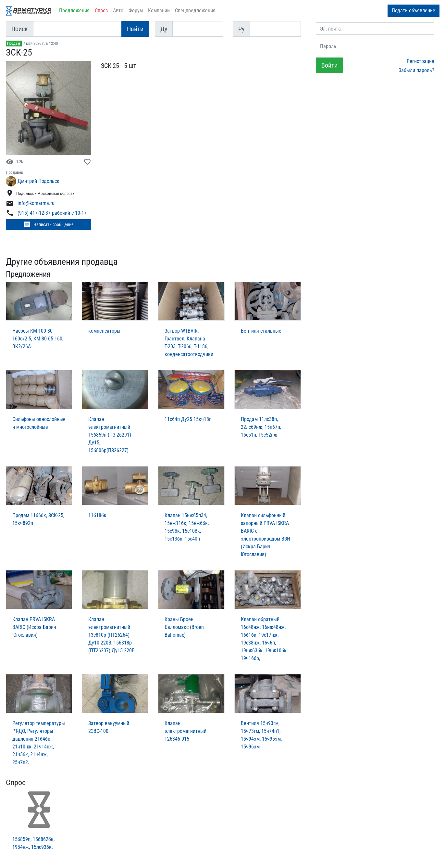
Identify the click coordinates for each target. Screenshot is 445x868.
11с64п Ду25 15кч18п (188, 419)
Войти (329, 65)
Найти (135, 29)
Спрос (101, 11)
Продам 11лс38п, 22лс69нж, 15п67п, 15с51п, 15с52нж (261, 427)
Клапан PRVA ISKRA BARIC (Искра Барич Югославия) (34, 627)
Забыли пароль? (416, 70)
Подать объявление (414, 11)
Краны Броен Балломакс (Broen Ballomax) (184, 627)
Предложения (74, 11)
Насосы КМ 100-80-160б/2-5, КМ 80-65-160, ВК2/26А (38, 339)
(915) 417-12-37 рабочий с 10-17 (52, 213)
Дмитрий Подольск (38, 181)
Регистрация (420, 61)
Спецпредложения (195, 11)
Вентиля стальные (261, 331)
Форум (136, 11)
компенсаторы (104, 331)
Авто (118, 11)
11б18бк (97, 515)
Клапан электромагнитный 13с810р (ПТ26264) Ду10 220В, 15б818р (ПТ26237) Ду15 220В (111, 635)
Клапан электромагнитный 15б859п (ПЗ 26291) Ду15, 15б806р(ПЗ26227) (110, 435)
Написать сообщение (48, 225)
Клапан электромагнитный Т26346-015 (185, 731)
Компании (159, 11)
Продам (14, 44)
